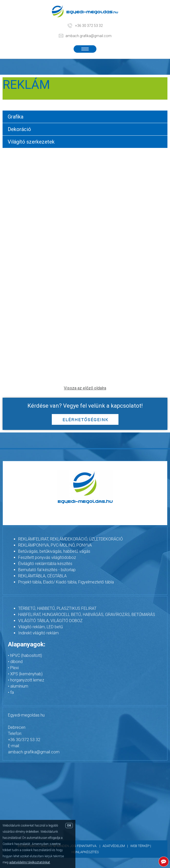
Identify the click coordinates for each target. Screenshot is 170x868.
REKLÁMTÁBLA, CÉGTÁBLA (42, 576)
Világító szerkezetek (31, 142)
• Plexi (13, 668)
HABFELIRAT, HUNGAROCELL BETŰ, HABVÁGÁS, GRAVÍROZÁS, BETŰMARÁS (87, 615)
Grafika (16, 117)
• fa (11, 692)
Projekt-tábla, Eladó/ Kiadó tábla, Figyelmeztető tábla (66, 582)
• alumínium (18, 686)
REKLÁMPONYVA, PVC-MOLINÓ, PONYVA (55, 545)
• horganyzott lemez (26, 680)
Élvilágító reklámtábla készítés (45, 564)
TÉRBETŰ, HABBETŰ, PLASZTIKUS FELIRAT (57, 608)
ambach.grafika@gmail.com (88, 36)
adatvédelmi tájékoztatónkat (30, 862)
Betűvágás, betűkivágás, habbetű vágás (54, 551)
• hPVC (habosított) (25, 655)
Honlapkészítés (85, 852)
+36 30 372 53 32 (89, 26)
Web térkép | (141, 846)
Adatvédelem (114, 846)
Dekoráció (19, 129)
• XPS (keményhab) (25, 674)
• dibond (15, 662)
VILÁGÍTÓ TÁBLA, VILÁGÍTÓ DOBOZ (50, 621)
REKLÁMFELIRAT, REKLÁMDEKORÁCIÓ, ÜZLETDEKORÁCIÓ (71, 539)
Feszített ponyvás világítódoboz (47, 557)
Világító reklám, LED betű (41, 627)
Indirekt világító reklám (38, 633)
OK (69, 826)
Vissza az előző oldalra (85, 388)
